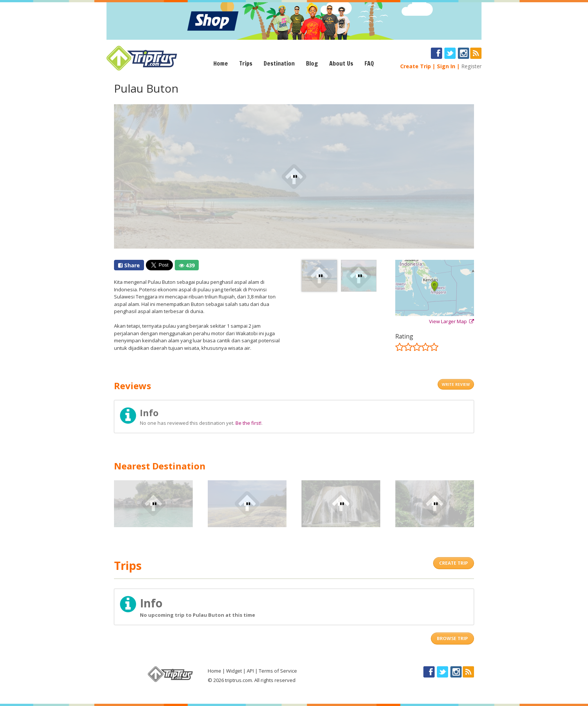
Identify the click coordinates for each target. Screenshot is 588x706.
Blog (312, 63)
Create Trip (415, 66)
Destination (279, 63)
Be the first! (248, 423)
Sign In (446, 66)
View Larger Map (451, 321)
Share (129, 265)
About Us (341, 63)
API (250, 671)
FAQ (369, 63)
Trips (246, 63)
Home (221, 63)
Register (471, 66)
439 (187, 265)
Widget (234, 671)
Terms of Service (278, 671)
